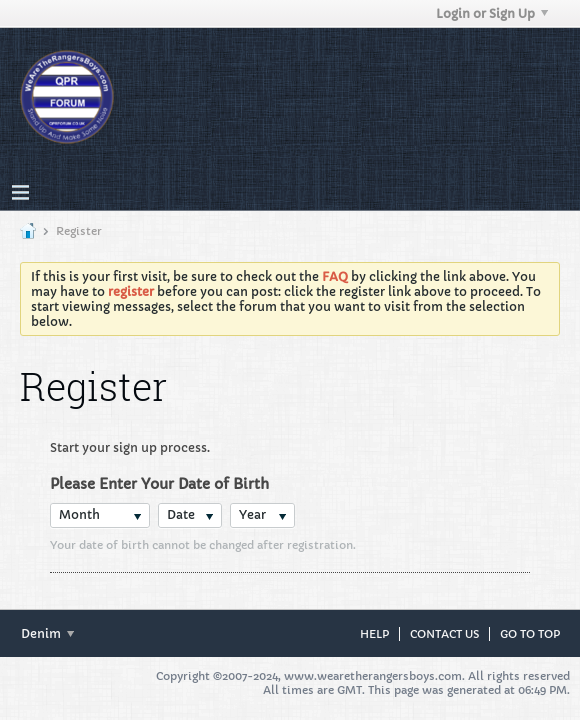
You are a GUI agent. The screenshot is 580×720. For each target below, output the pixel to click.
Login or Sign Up (492, 13)
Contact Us (444, 634)
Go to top (530, 634)
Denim (47, 633)
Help (374, 634)
